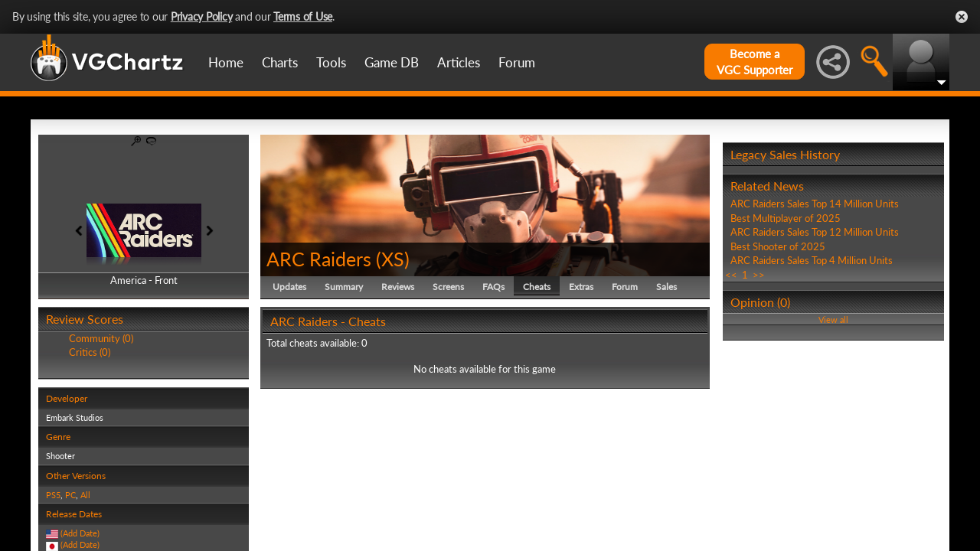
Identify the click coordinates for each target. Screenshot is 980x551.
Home (226, 62)
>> (759, 275)
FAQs (493, 287)
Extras (581, 287)
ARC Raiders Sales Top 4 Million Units (812, 260)
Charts (280, 62)
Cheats (537, 287)
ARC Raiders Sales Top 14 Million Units (815, 204)
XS (393, 259)
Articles (459, 62)
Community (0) (101, 338)
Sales (666, 287)
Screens (448, 287)
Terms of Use (303, 16)
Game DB (392, 62)
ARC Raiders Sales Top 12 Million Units (815, 232)
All (85, 495)
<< (731, 275)
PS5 (53, 495)
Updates (289, 287)
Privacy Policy (202, 16)
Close (962, 17)
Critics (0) (90, 352)
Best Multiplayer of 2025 (786, 218)
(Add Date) (80, 533)
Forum (517, 62)
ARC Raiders (319, 259)
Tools (331, 62)
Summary (344, 287)
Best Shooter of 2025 (778, 246)
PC (70, 495)
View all (833, 320)
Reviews (398, 287)
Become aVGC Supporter (755, 62)
